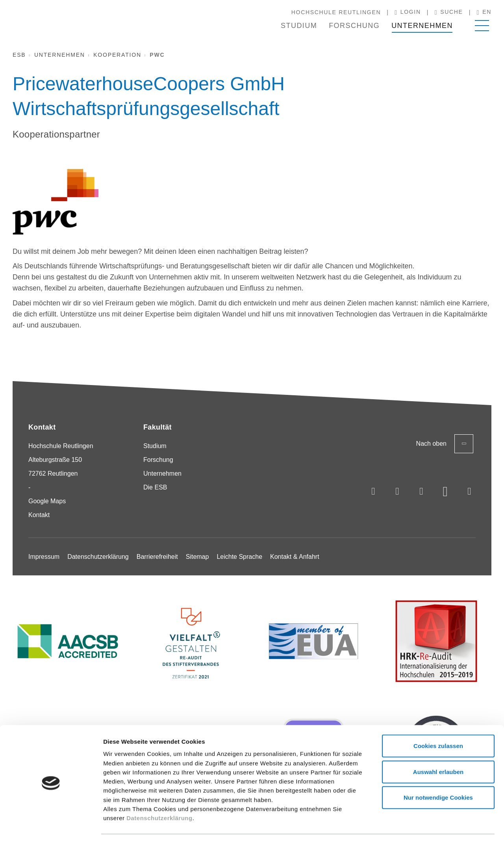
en (484, 12)
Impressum (44, 557)
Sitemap (197, 557)
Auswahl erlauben (438, 748)
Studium (299, 26)
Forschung (354, 26)
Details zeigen (419, 825)
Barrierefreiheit (157, 557)
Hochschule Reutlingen (336, 12)
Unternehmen (422, 26)
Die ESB (155, 487)
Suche (449, 12)
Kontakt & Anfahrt (295, 557)
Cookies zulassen (438, 722)
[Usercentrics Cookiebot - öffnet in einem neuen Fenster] (51, 826)
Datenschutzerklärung (159, 794)
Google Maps (47, 501)
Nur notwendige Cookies (438, 773)
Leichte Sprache (239, 557)
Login (408, 12)
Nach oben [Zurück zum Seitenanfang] (445, 444)
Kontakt (39, 515)
